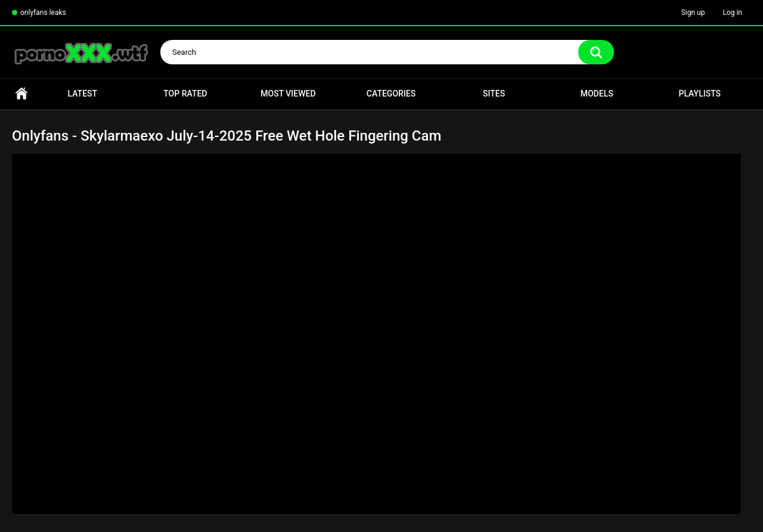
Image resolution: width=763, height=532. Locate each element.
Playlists (700, 94)
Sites (494, 94)
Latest (83, 94)
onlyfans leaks (43, 13)
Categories (391, 94)
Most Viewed (288, 94)
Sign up (693, 13)
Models (597, 94)
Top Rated (185, 94)
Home (21, 94)
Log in (732, 13)
